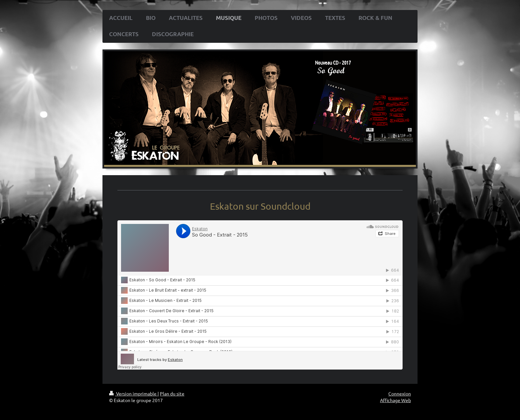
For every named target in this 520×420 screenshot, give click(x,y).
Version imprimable (133, 393)
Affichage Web (395, 400)
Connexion (400, 393)
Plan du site (172, 393)
